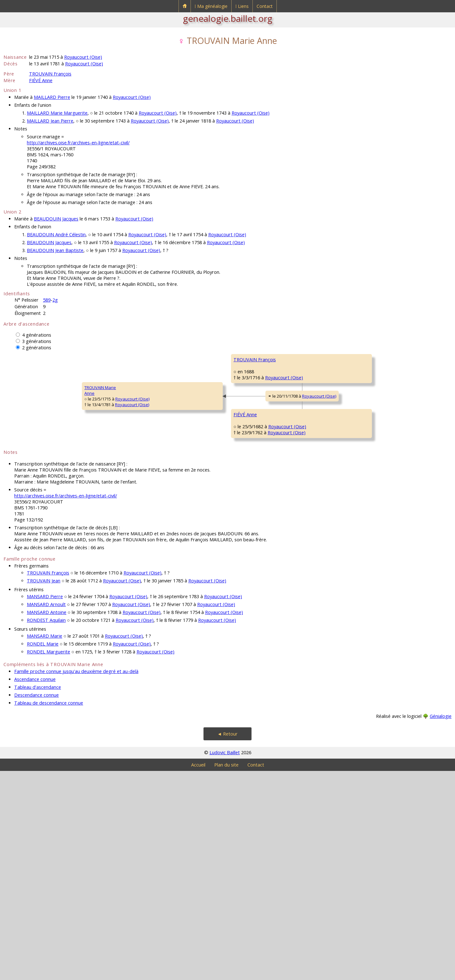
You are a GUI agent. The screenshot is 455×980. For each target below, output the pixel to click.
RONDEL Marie (43, 853)
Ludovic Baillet (225, 962)
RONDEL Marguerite (49, 861)
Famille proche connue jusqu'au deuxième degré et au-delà (76, 880)
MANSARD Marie (45, 845)
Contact (265, 6)
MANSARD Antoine (47, 821)
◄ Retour (227, 943)
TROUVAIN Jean (44, 790)
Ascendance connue (35, 888)
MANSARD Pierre (45, 806)
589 (47, 300)
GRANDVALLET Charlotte (256, 454)
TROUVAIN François (50, 74)
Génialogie (441, 925)
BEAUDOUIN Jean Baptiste (55, 250)
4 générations (37, 335)
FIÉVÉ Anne (41, 80)
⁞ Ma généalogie (211, 6)
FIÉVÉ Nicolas (246, 530)
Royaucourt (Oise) (83, 57)
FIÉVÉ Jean (356, 511)
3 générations (37, 341)
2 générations (37, 348)
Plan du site (226, 974)
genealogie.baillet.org (228, 18)
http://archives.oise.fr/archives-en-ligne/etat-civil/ (78, 143)
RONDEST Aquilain (46, 829)
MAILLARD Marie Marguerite (57, 113)
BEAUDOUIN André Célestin (56, 234)
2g (55, 300)
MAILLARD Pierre (52, 97)
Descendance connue (36, 904)
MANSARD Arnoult (46, 813)
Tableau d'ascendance (38, 896)
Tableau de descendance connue (49, 912)
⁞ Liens (242, 6)
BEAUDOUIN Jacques (56, 219)
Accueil (198, 974)
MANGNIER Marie (250, 606)
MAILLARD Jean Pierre (50, 121)
